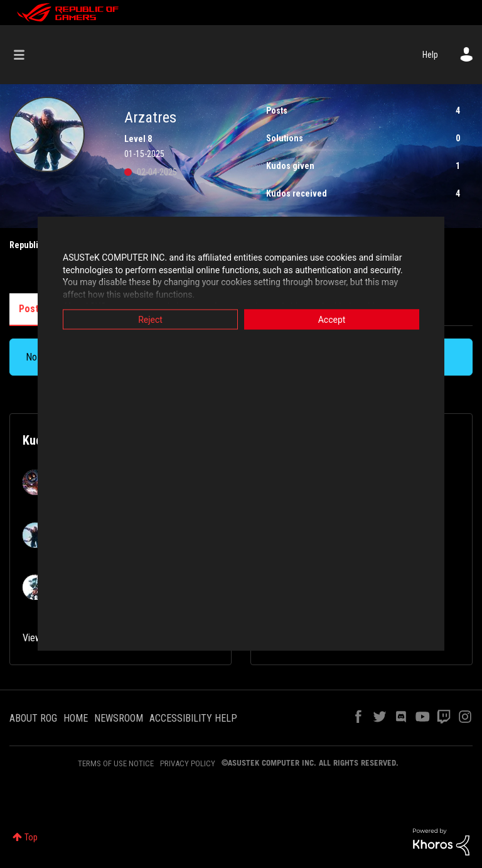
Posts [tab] (31, 309)
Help (430, 55)
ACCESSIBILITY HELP (193, 718)
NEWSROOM (119, 718)
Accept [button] (332, 320)
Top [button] (31, 837)
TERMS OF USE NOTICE (116, 763)
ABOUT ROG (33, 718)
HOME (76, 718)
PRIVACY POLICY (188, 763)
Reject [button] (150, 320)
